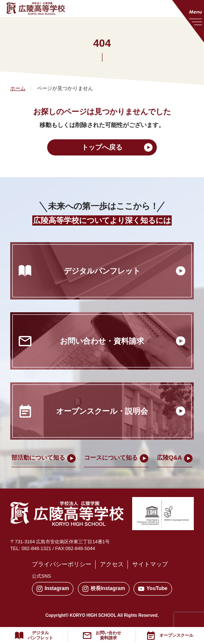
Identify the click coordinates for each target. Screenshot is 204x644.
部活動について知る (38, 458)
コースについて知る (111, 458)
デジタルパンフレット (40, 636)
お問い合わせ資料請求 (108, 636)
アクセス (112, 564)
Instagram (53, 589)
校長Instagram (104, 589)
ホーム (18, 88)
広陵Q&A (169, 458)
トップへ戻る (102, 147)
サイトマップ (150, 564)
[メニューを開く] (188, 21)
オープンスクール (176, 635)
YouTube (153, 589)
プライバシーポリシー (62, 564)
